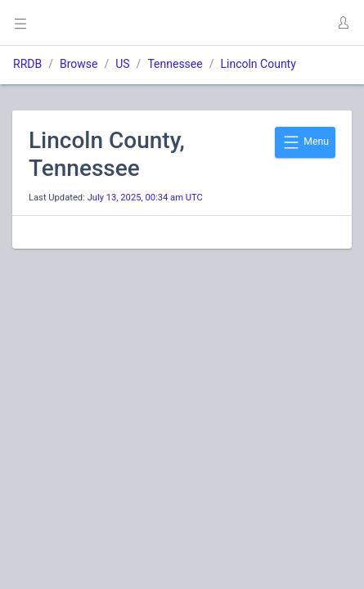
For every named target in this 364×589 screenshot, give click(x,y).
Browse (79, 64)
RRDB (27, 64)
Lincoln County (258, 64)
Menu (305, 142)
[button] (343, 23)
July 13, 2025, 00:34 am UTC (145, 198)
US (122, 64)
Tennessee (175, 64)
